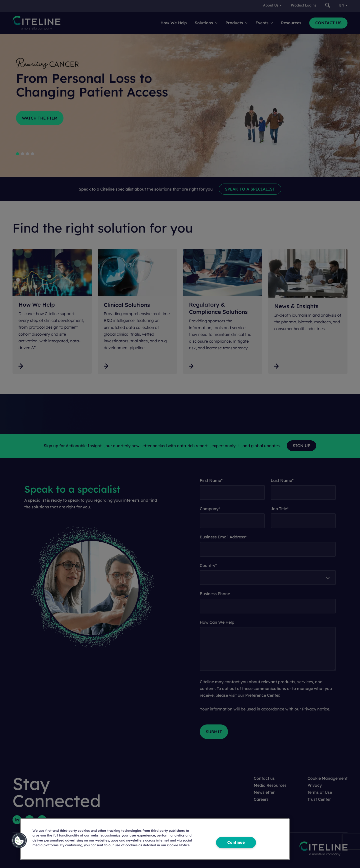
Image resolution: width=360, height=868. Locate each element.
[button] (19, 840)
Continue (236, 842)
